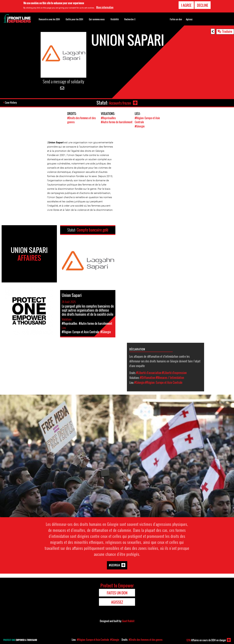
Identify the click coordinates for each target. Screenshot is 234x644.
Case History (11, 103)
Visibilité (115, 19)
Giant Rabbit (128, 621)
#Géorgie (140, 126)
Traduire (227, 31)
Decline (203, 5)
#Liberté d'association (149, 373)
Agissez (189, 19)
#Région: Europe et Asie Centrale (164, 382)
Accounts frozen (120, 103)
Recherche (130, 19)
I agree (186, 5)
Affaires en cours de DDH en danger (206, 640)
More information (105, 7)
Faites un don (176, 19)
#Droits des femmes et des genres (146, 640)
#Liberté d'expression (174, 373)
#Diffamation (148, 377)
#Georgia (114, 565)
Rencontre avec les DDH (49, 19)
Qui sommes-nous (97, 19)
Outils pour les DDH (74, 19)
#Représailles (108, 118)
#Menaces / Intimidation (170, 377)
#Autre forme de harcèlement (117, 122)
